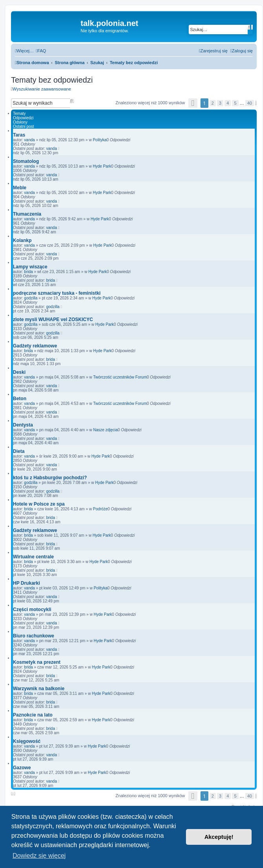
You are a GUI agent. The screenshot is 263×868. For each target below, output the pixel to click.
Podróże (100, 509)
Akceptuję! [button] (219, 837)
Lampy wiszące (30, 267)
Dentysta (23, 425)
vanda (29, 140)
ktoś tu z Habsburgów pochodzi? (50, 478)
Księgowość (27, 741)
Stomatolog (26, 161)
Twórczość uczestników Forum (120, 377)
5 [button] (235, 103)
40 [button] (250, 103)
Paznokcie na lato (33, 715)
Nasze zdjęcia (105, 430)
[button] (193, 103)
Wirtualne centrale (33, 557)
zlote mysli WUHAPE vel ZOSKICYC (53, 319)
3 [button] (220, 103)
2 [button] (213, 103)
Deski (19, 372)
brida (28, 272)
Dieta (19, 451)
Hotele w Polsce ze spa (39, 504)
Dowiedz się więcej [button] (39, 856)
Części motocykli (32, 609)
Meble (20, 188)
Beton (20, 399)
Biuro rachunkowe (34, 636)
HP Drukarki (26, 583)
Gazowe (22, 768)
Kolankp (22, 240)
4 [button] (228, 103)
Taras (19, 135)
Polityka (100, 140)
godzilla (31, 298)
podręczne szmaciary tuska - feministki (57, 293)
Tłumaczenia (27, 214)
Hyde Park (102, 166)
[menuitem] (41, 51)
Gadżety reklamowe (35, 346)
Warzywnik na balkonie (39, 689)
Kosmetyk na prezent (37, 662)
